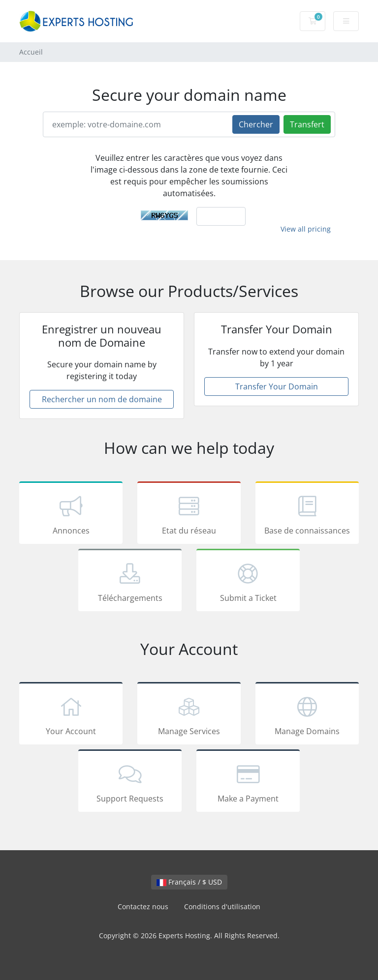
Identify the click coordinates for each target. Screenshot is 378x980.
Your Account (71, 715)
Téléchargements (130, 582)
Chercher (256, 124)
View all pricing (306, 229)
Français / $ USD (189, 882)
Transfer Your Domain (277, 386)
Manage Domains (307, 715)
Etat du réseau (189, 514)
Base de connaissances (307, 514)
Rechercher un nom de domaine (102, 399)
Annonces (71, 514)
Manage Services (189, 715)
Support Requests (130, 782)
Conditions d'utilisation (222, 906)
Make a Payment (248, 782)
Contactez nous (143, 906)
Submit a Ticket (248, 582)
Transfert (307, 124)
